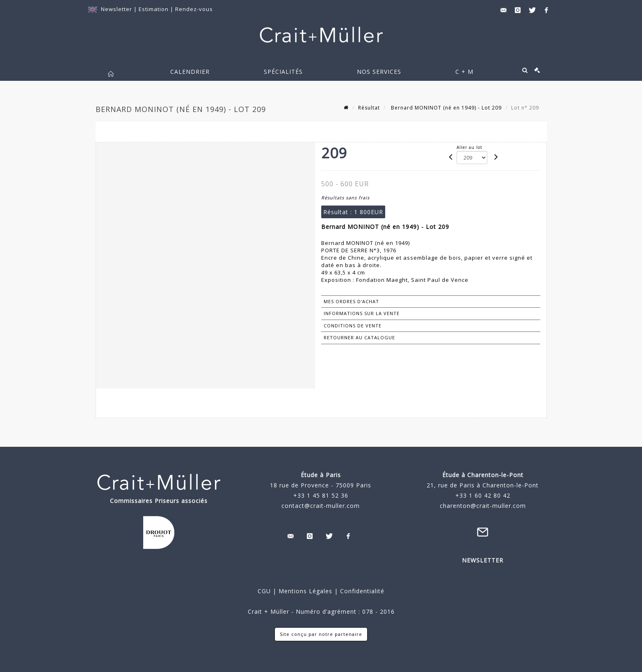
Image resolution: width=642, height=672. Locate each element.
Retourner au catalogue (359, 337)
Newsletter (117, 9)
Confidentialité (361, 591)
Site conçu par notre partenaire (321, 634)
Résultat (369, 108)
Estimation (154, 9)
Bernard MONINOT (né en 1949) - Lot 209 (446, 108)
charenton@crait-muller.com (483, 506)
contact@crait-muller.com (321, 506)
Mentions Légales (305, 591)
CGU (264, 591)
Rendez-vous (194, 9)
